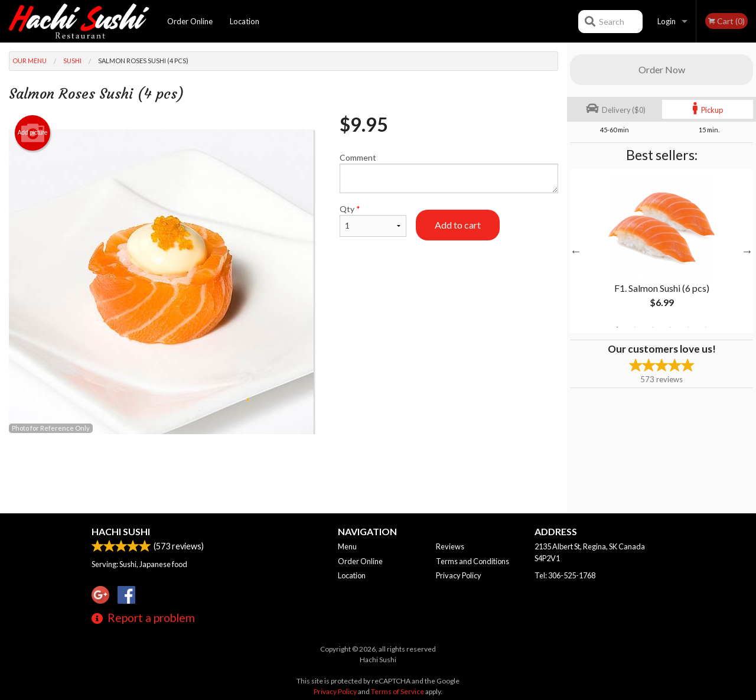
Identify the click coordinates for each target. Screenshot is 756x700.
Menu (347, 546)
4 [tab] (670, 327)
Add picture (33, 133)
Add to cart (458, 225)
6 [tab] (706, 327)
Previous (576, 251)
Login (667, 21)
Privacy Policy (459, 575)
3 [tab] (653, 327)
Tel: (565, 575)
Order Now (662, 69)
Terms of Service (397, 691)
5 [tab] (688, 327)
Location (245, 21)
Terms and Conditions (472, 561)
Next (747, 251)
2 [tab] (635, 327)
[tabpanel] (661, 251)
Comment (449, 173)
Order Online (190, 21)
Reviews (450, 546)
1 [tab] (617, 327)
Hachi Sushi (121, 531)
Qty (373, 220)
